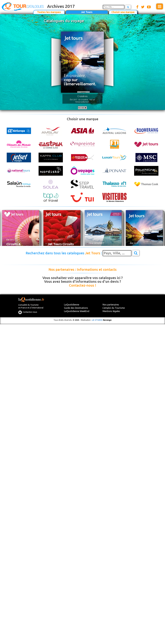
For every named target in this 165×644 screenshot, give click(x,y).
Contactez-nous (30, 312)
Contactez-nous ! (83, 285)
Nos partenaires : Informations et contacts (83, 270)
